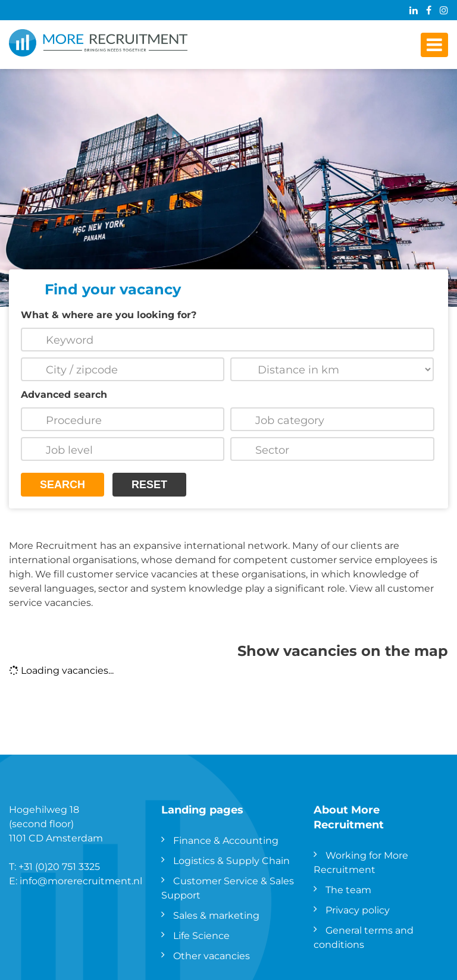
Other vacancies (212, 955)
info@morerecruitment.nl (81, 880)
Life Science (201, 935)
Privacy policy (358, 910)
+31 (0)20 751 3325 (59, 866)
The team (348, 889)
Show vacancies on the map (343, 650)
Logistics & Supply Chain (231, 860)
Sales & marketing (216, 915)
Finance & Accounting (226, 840)
